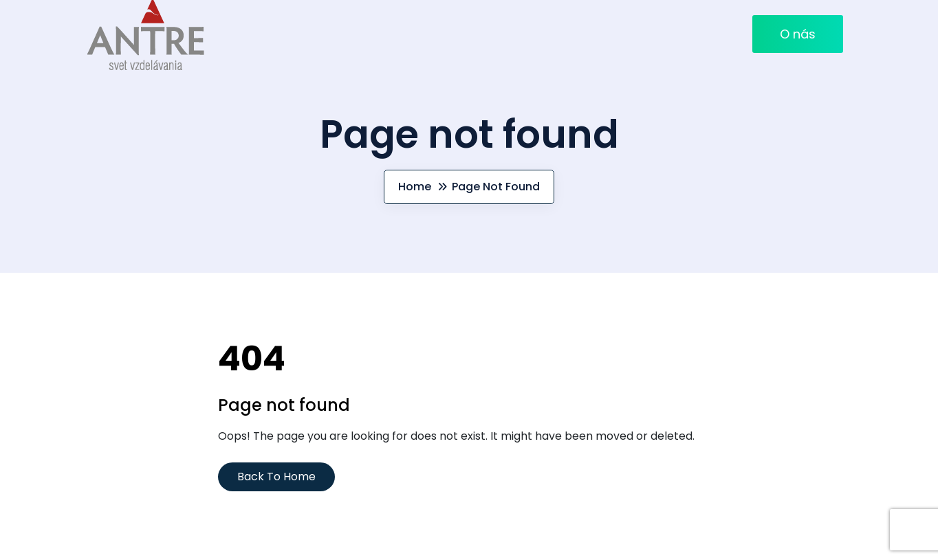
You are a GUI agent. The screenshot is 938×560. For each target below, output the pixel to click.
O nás (798, 34)
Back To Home (276, 477)
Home (415, 187)
